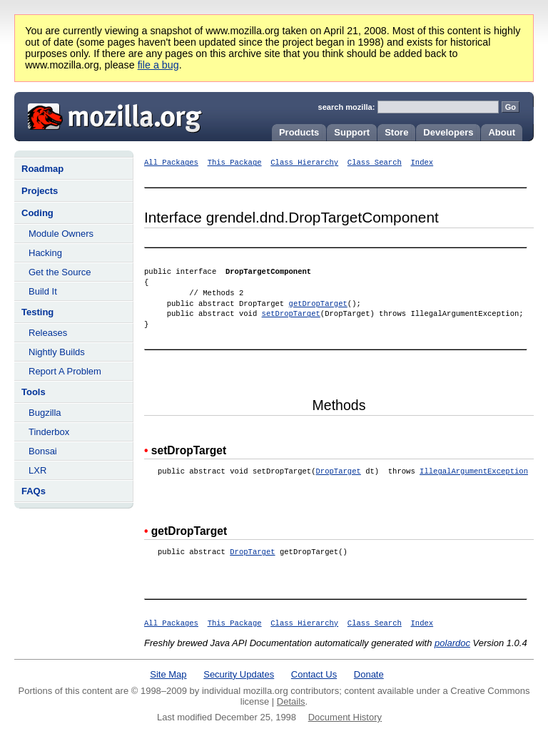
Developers (448, 132)
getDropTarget (318, 304)
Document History (345, 717)
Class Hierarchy (304, 163)
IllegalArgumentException (474, 471)
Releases (48, 333)
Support (352, 132)
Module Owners (61, 234)
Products (299, 132)
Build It (43, 291)
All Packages (171, 163)
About (502, 132)
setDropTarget (291, 314)
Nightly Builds (57, 352)
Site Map (168, 674)
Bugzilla (45, 413)
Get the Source (60, 272)
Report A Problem (65, 371)
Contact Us (314, 674)
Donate (369, 674)
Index (422, 163)
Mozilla (110, 115)
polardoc (452, 643)
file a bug (158, 65)
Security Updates (239, 674)
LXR (37, 470)
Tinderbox (49, 432)
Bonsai (43, 451)
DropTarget (338, 471)
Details (291, 701)
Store (396, 132)
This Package (235, 163)
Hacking (45, 253)
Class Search (375, 163)
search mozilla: (347, 107)
